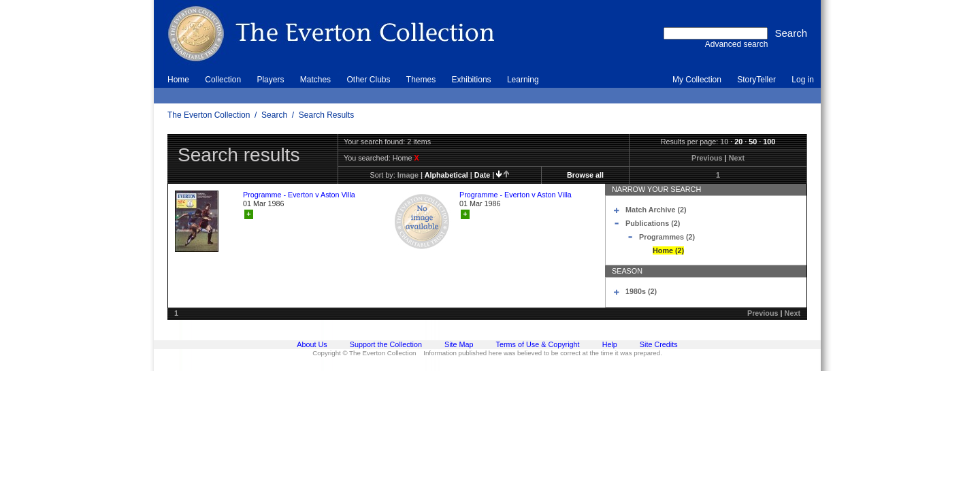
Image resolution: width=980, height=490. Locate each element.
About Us (312, 344)
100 (769, 142)
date (482, 175)
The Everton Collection (209, 115)
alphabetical (446, 175)
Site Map (459, 344)
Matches (315, 80)
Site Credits (659, 344)
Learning (523, 80)
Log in (803, 80)
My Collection (697, 80)
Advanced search (737, 44)
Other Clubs (368, 80)
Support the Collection (386, 344)
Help (610, 344)
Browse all (585, 175)
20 (738, 142)
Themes (421, 80)
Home (178, 80)
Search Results (326, 115)
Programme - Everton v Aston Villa (299, 195)
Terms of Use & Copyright (538, 344)
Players (270, 80)
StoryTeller (756, 80)
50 (753, 142)
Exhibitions (472, 80)
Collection (223, 80)
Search (274, 115)
